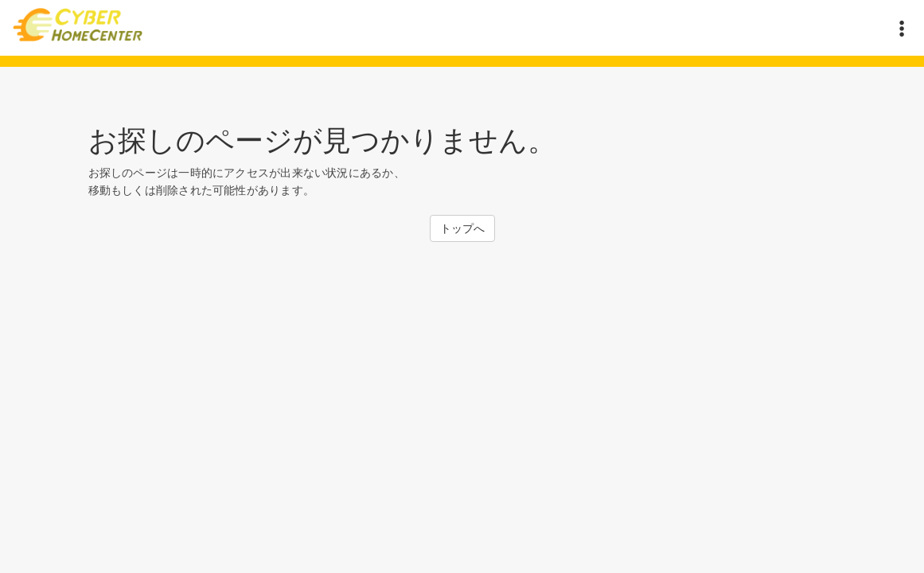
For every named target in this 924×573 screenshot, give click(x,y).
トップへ (462, 228)
